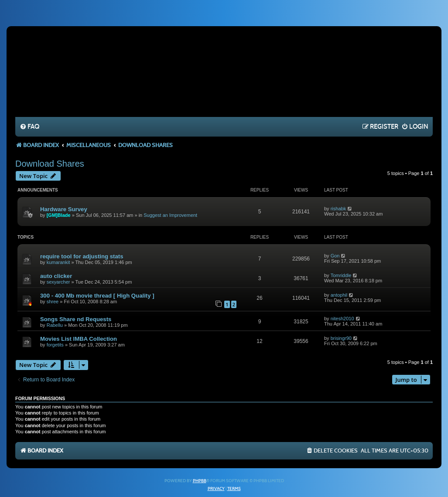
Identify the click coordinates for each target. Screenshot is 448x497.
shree (53, 302)
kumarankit (58, 262)
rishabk (338, 209)
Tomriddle (341, 275)
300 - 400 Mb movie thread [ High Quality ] (97, 296)
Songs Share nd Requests (76, 319)
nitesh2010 (342, 319)
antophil (339, 295)
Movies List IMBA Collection (79, 339)
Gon (335, 256)
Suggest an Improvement (170, 215)
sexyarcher (58, 282)
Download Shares (50, 164)
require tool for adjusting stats (82, 256)
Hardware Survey (64, 209)
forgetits (55, 345)
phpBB (200, 481)
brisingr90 (341, 338)
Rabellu (55, 325)
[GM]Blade (59, 215)
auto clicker (56, 276)
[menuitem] (29, 127)
